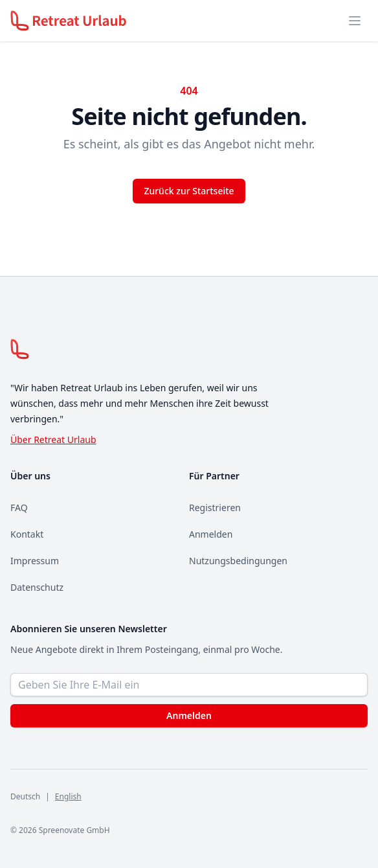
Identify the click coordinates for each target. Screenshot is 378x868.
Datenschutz (37, 587)
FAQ (19, 508)
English (68, 796)
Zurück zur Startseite (189, 191)
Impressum (35, 561)
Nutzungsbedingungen (238, 561)
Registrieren (215, 508)
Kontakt (27, 534)
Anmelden (211, 534)
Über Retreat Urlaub (53, 440)
